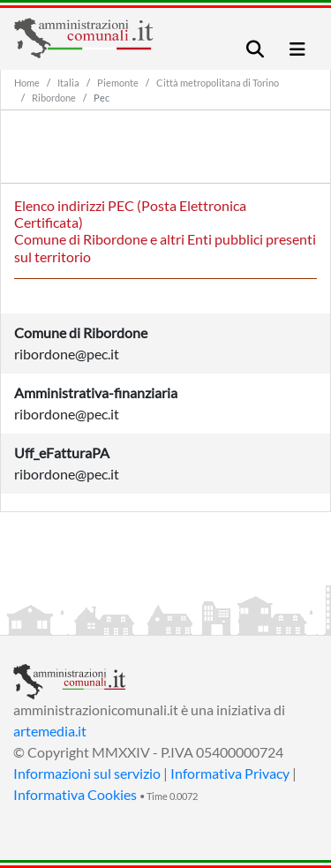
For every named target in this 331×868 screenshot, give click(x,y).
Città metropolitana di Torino (218, 83)
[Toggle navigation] (255, 49)
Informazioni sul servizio (87, 773)
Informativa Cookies (75, 794)
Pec (102, 98)
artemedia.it (50, 731)
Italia (68, 83)
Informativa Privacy (230, 773)
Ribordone (54, 98)
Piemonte (118, 83)
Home (27, 83)
